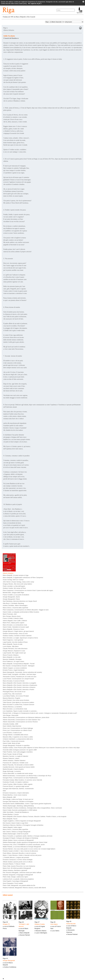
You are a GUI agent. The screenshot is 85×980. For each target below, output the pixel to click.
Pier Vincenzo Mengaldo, (22, 872)
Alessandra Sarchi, (27, 804)
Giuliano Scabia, (14, 588)
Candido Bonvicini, (19, 767)
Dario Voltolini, (12, 726)
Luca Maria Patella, (16, 696)
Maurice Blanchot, (11, 698)
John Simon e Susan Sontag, (18, 582)
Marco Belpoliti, (16, 575)
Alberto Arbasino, (14, 761)
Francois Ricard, (16, 786)
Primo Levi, (18, 728)
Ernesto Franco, (14, 670)
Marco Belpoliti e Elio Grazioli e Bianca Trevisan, (35, 817)
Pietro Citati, (19, 866)
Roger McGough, (12, 771)
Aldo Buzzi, (13, 603)
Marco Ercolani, (15, 625)
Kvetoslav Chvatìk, (16, 782)
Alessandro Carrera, (20, 677)
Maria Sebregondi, (22, 672)
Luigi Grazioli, (15, 642)
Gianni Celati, (21, 612)
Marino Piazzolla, (18, 765)
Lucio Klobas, (11, 646)
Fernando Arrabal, (22, 780)
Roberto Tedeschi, (11, 758)
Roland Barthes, (15, 795)
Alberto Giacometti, (26, 717)
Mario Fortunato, (10, 614)
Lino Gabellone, (20, 711)
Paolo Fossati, (12, 754)
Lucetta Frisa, (12, 694)
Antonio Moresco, (12, 707)
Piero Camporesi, (28, 590)
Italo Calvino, (16, 832)
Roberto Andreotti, (24, 888)
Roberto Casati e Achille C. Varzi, (20, 851)
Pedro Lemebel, (14, 586)
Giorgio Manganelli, (11, 597)
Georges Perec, (20, 778)
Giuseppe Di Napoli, (20, 838)
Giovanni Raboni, (14, 864)
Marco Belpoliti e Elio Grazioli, (19, 683)
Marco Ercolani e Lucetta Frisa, (18, 705)
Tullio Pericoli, (18, 702)
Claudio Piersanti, (15, 649)
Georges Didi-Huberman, (18, 789)
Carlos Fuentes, (18, 784)
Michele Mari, (13, 593)
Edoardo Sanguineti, (18, 875)
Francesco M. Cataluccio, (15, 763)
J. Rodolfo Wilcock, (16, 857)
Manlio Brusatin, (13, 769)
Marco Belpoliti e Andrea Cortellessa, (32, 808)
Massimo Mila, (18, 737)
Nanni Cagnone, (13, 640)
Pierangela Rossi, (14, 692)
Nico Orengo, (12, 616)
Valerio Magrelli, (15, 621)
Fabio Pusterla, (18, 752)
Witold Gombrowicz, (27, 776)
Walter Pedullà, (22, 847)
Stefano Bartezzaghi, (18, 806)
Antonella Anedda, (10, 724)
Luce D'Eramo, (12, 733)
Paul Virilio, (14, 741)
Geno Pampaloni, (13, 883)
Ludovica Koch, (18, 879)
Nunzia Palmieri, (29, 849)
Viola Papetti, (15, 881)
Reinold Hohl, (40, 713)
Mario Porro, (14, 623)
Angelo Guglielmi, (22, 821)
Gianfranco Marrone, (23, 825)
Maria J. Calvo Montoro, (22, 855)
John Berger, (10, 715)
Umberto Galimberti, (18, 739)
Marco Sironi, (15, 608)
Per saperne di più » (35, 3)
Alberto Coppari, (15, 668)
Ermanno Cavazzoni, (16, 793)
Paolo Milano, (19, 853)
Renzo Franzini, (11, 655)
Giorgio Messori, (18, 631)
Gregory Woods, (17, 584)
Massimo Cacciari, (15, 756)
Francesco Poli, (24, 845)
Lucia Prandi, (18, 679)
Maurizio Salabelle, (12, 659)
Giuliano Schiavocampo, (15, 634)
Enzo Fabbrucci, (13, 661)
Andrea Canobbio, (15, 605)
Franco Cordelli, (16, 595)
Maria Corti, (17, 868)
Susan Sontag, (13, 580)
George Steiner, (15, 735)
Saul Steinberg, (20, 601)
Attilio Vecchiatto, (16, 812)
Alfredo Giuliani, (18, 840)
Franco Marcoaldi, (18, 773)
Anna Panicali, (16, 700)
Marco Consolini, (28, 836)
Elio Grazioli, (19, 666)
